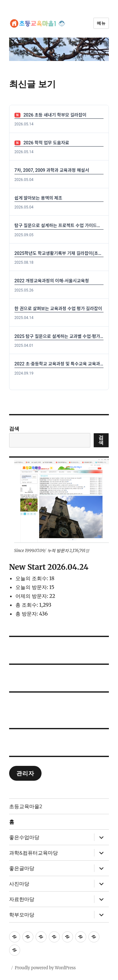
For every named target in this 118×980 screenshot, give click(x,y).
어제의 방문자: (32, 596)
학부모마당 (22, 915)
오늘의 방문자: (32, 587)
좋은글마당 (22, 868)
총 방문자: (27, 614)
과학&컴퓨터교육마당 (34, 853)
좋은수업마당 (24, 837)
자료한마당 (22, 899)
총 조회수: (27, 605)
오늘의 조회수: (32, 578)
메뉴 (101, 23)
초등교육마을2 (26, 806)
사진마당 (19, 884)
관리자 (25, 773)
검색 (14, 429)
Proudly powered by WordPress (45, 968)
